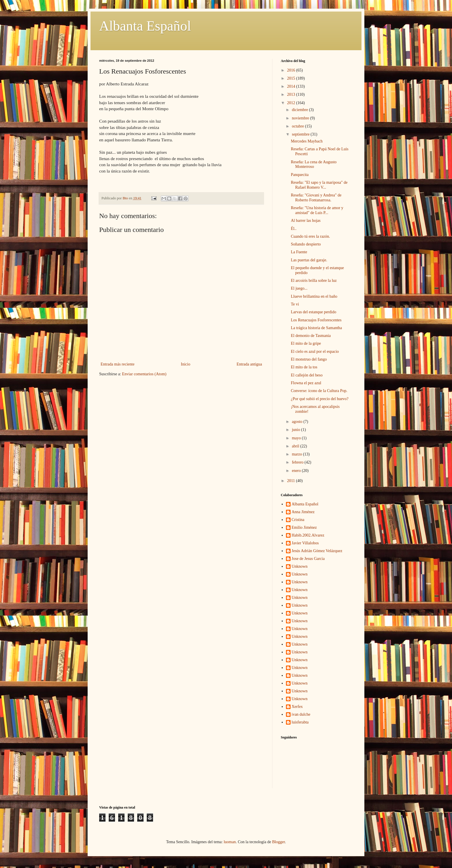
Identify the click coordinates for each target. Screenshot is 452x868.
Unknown (300, 566)
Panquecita (300, 175)
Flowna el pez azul (306, 383)
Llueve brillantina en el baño (314, 296)
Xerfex (297, 707)
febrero (298, 462)
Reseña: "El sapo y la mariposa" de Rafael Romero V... (319, 185)
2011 (292, 481)
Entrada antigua (249, 364)
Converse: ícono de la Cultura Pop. (319, 391)
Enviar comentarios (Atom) (144, 374)
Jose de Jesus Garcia (308, 559)
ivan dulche (301, 714)
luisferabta (300, 722)
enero (297, 471)
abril (296, 446)
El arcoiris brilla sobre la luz (314, 281)
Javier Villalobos (305, 543)
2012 (292, 103)
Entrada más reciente (117, 364)
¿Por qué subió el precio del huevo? (320, 399)
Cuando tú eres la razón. (310, 236)
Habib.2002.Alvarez (308, 535)
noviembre (301, 118)
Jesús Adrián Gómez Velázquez (317, 551)
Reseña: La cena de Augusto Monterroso (314, 164)
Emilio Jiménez (304, 527)
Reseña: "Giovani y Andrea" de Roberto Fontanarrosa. (316, 198)
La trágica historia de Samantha (316, 328)
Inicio (185, 364)
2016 (292, 70)
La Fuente (299, 252)
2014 (292, 86)
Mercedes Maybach (307, 141)
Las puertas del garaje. (309, 260)
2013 (292, 94)
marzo (297, 454)
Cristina (298, 520)
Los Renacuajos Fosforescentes (316, 320)
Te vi (295, 304)
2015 (292, 78)
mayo (297, 438)
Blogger (278, 842)
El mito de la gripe (306, 343)
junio (296, 430)
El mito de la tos (304, 367)
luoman (230, 842)
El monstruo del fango (309, 359)
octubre (298, 126)
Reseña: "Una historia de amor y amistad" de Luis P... (317, 210)
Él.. (294, 229)
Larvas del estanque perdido (313, 312)
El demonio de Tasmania (311, 336)
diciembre (300, 110)
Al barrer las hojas (306, 221)
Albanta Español (145, 26)
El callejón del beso (307, 375)
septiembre (301, 134)
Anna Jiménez (303, 512)
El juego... (299, 288)
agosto (297, 422)
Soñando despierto (306, 244)
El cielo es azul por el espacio (315, 351)
